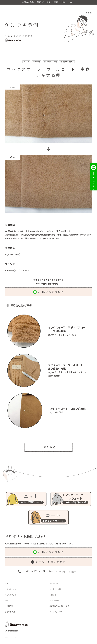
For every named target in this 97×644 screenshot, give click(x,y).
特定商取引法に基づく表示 (59, 606)
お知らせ (53, 595)
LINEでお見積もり (49, 292)
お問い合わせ (54, 601)
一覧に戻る (48, 447)
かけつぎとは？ (11, 589)
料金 (6, 601)
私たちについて (11, 595)
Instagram (11, 631)
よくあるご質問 (55, 589)
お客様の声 (54, 583)
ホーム (7, 583)
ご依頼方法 (9, 606)
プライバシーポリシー (58, 612)
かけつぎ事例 (10, 612)
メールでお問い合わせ (48, 562)
